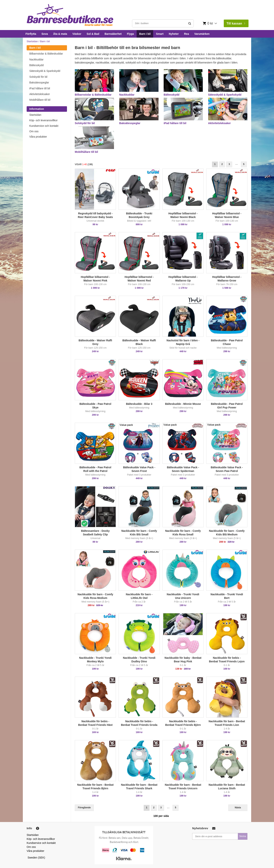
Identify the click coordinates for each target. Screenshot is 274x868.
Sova (45, 34)
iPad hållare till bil (40, 88)
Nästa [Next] (238, 808)
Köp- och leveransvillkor (43, 120)
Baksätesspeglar (39, 82)
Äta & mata (60, 34)
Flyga (130, 34)
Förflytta (31, 34)
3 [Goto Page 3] (229, 164)
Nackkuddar (36, 59)
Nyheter (174, 34)
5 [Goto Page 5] (244, 164)
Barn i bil (145, 34)
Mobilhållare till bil (40, 100)
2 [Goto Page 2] (222, 164)
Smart (160, 34)
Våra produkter (38, 137)
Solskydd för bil (38, 77)
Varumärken (202, 34)
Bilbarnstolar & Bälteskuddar (46, 54)
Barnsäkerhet (113, 34)
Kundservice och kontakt (44, 126)
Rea (186, 34)
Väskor (77, 34)
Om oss (34, 131)
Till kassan (236, 23)
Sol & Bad (93, 34)
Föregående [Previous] (84, 808)
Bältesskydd (36, 65)
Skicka (243, 836)
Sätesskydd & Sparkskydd (45, 71)
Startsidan (32, 41)
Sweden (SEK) (36, 858)
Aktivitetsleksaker (40, 94)
